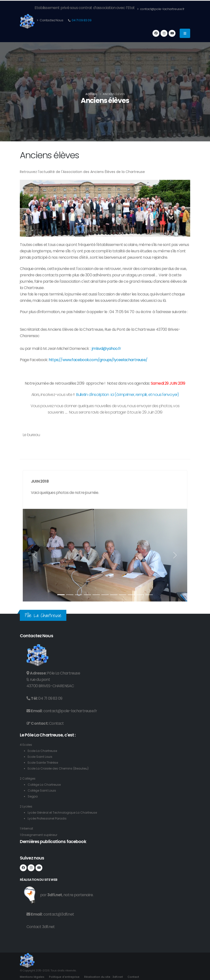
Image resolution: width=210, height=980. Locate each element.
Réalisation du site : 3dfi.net (102, 977)
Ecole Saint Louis (41, 757)
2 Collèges (28, 778)
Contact (56, 723)
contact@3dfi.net (59, 914)
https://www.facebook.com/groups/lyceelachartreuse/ (98, 360)
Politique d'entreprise (64, 977)
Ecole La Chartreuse (43, 751)
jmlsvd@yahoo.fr (106, 349)
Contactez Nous (50, 20)
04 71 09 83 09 (81, 20)
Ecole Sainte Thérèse (44, 763)
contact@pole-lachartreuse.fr (161, 9)
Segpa (33, 796)
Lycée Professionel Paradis (49, 818)
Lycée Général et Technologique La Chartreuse (65, 813)
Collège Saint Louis (43, 790)
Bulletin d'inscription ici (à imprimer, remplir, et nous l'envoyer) (128, 395)
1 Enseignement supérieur (40, 835)
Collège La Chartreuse (46, 785)
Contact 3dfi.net (41, 927)
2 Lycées (27, 806)
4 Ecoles (26, 745)
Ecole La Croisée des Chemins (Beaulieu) (60, 768)
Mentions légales (32, 977)
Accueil (91, 94)
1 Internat (27, 828)
